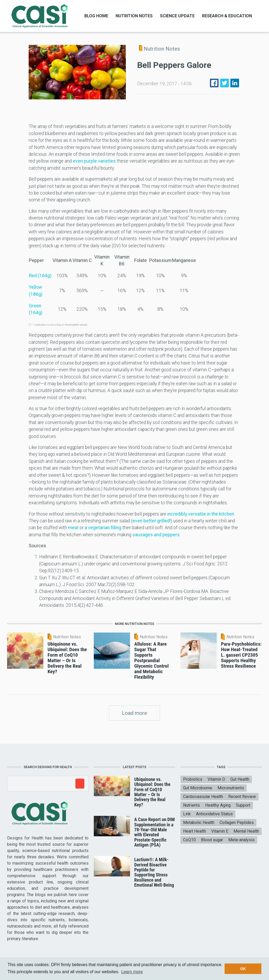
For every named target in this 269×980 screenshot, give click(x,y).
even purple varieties (94, 161)
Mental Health (246, 831)
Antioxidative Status (214, 814)
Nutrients (192, 805)
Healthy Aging (218, 805)
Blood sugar (212, 840)
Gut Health (240, 779)
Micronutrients (231, 788)
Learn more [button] (132, 972)
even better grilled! (152, 521)
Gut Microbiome (198, 788)
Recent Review (242, 797)
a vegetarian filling (103, 528)
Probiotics (193, 779)
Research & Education (227, 16)
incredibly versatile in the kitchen (201, 514)
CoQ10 (189, 840)
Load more (134, 713)
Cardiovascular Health (203, 797)
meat (73, 528)
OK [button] (243, 969)
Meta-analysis (241, 840)
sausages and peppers (156, 535)
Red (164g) (40, 276)
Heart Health (195, 831)
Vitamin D (216, 779)
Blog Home (96, 16)
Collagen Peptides (237, 823)
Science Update (177, 16)
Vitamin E (220, 831)
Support (243, 805)
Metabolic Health (199, 823)
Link (187, 814)
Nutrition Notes (134, 16)
